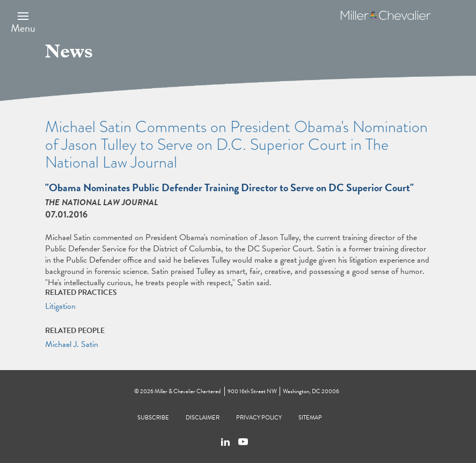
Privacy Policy (259, 418)
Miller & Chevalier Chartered (188, 391)
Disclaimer (203, 418)
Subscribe (153, 418)
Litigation (60, 306)
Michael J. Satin (72, 344)
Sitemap (310, 418)
